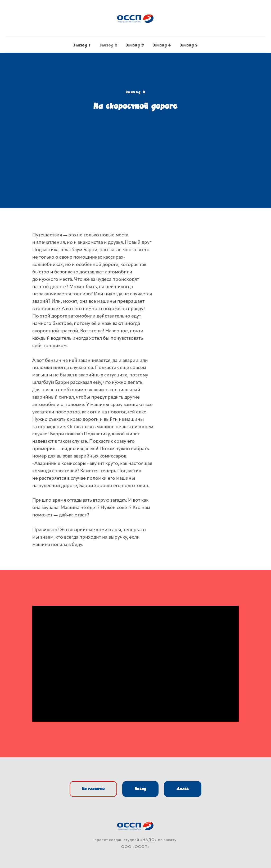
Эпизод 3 (135, 45)
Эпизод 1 (82, 45)
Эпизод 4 (162, 45)
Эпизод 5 (189, 45)
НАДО (149, 840)
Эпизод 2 (108, 45)
